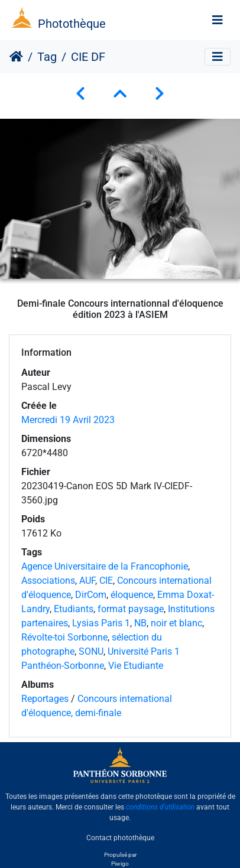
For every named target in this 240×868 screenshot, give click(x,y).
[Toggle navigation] (218, 20)
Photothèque (72, 24)
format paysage (131, 609)
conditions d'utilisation (160, 807)
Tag (47, 57)
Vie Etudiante (136, 666)
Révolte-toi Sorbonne (64, 637)
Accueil (16, 57)
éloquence (132, 595)
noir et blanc (176, 623)
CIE (106, 581)
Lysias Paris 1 (101, 623)
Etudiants (74, 609)
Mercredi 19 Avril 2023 (68, 420)
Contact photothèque (120, 838)
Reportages (45, 699)
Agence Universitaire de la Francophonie (105, 566)
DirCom (91, 595)
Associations (48, 581)
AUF (87, 581)
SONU (91, 651)
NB (140, 623)
